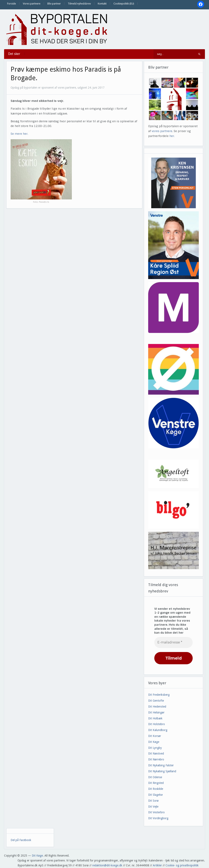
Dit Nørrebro (156, 759)
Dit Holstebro (157, 724)
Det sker (14, 54)
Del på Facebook (21, 840)
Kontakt (102, 4)
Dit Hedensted (157, 707)
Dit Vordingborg (158, 818)
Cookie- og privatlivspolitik (182, 865)
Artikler (157, 865)
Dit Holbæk (155, 718)
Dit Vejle (153, 807)
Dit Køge (154, 742)
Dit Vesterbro (156, 812)
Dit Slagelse (155, 795)
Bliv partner (54, 4)
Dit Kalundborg (158, 730)
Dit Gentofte (156, 701)
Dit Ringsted (156, 783)
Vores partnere (32, 4)
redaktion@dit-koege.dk (107, 865)
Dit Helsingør (156, 712)
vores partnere (162, 131)
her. (172, 136)
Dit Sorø (153, 801)
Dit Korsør (155, 736)
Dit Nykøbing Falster (161, 765)
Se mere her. (19, 134)
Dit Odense (155, 777)
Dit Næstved (156, 753)
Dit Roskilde (156, 789)
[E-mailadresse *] (174, 642)
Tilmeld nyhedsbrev (79, 4)
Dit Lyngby (155, 748)
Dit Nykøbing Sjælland (162, 771)
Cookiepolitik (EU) (124, 4)
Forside (12, 4)
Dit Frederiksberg (159, 695)
